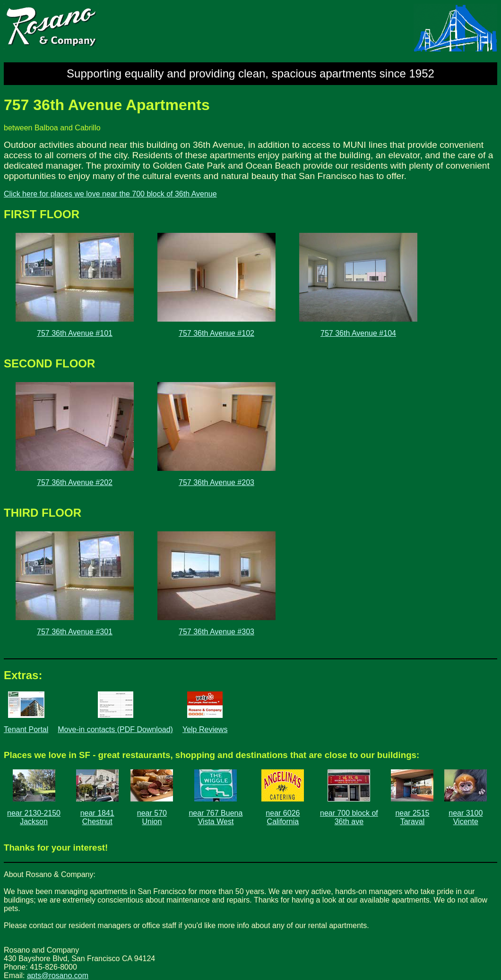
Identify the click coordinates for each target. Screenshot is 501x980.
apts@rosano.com (58, 976)
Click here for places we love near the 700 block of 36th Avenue (110, 194)
